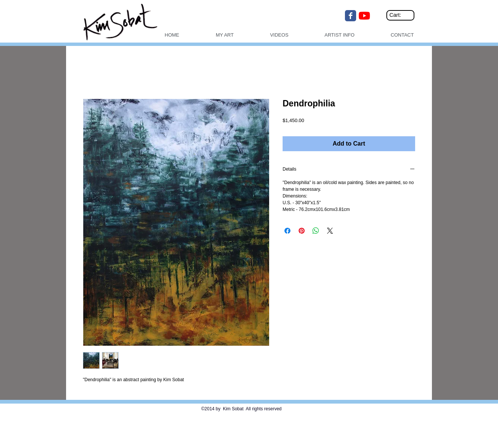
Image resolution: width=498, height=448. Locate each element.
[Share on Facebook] (287, 231)
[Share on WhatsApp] (316, 231)
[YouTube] (364, 16)
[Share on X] (330, 231)
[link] (401, 15)
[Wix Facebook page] (351, 16)
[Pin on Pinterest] (302, 231)
